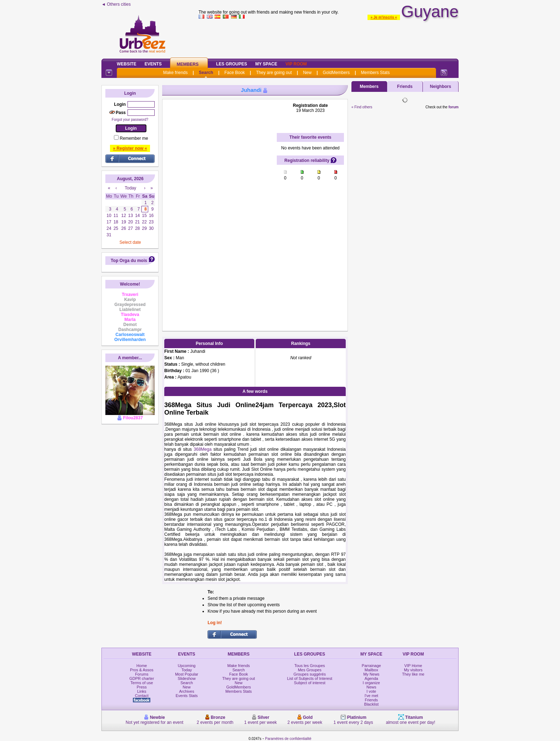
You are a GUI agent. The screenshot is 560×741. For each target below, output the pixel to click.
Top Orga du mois (129, 261)
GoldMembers (336, 73)
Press (142, 687)
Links (142, 691)
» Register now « (130, 148)
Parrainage (371, 666)
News (371, 687)
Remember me (134, 138)
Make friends (176, 73)
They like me (413, 674)
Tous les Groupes (310, 666)
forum (454, 107)
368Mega (202, 449)
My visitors (413, 670)
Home (142, 666)
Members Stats (376, 73)
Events (153, 64)
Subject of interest (310, 683)
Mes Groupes (310, 670)
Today (187, 670)
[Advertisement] (329, 37)
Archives (187, 691)
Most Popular (187, 674)
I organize (371, 683)
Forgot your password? (130, 120)
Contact (142, 696)
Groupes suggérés (310, 674)
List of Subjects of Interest (310, 678)
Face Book (234, 73)
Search (206, 73)
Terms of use (142, 683)
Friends (405, 87)
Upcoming (187, 666)
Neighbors (441, 87)
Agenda (371, 678)
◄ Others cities (116, 4)
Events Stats (187, 696)
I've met (371, 696)
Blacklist (371, 704)
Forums (142, 674)
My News (371, 674)
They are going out (274, 73)
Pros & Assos (142, 670)
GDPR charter (142, 678)
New (307, 73)
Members (188, 64)
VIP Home (413, 666)
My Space (266, 64)
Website (127, 64)
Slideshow (187, 678)
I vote (371, 691)
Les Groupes (232, 64)
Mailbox (371, 670)
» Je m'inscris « (384, 17)
